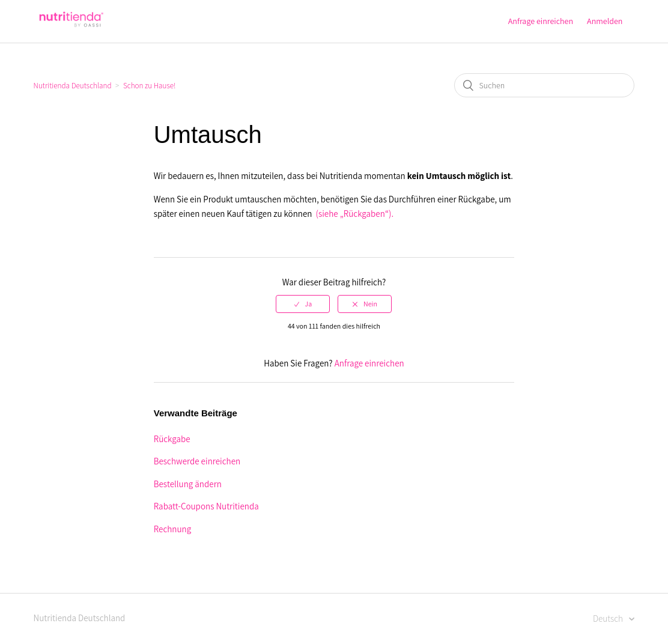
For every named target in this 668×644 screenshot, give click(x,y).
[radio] (303, 304)
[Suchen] (544, 85)
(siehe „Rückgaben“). (355, 214)
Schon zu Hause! (149, 86)
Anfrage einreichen (541, 21)
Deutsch (609, 618)
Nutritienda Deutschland (73, 86)
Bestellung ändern (188, 484)
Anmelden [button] (605, 21)
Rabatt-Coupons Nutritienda (206, 506)
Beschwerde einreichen (197, 461)
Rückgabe (172, 439)
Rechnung (172, 529)
